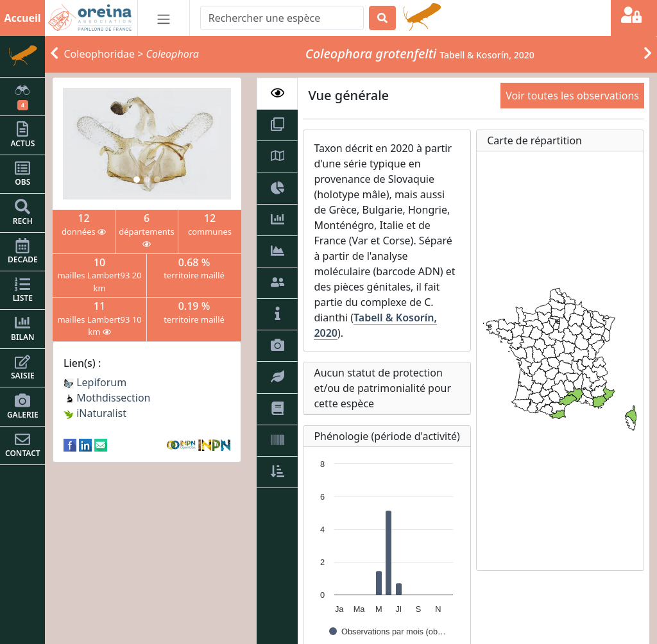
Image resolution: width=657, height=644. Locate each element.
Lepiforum (95, 382)
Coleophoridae (100, 54)
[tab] (277, 94)
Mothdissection (107, 398)
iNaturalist (95, 413)
